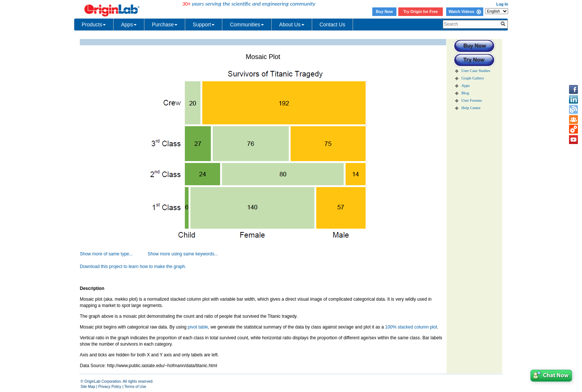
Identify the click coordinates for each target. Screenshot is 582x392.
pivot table (198, 327)
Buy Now (385, 12)
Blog (465, 93)
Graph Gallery (473, 78)
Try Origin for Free (421, 12)
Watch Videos (465, 12)
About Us (292, 24)
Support (204, 24)
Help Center (471, 108)
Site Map (88, 387)
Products (94, 24)
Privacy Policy (110, 387)
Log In (502, 4)
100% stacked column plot (411, 327)
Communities (247, 24)
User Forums (472, 100)
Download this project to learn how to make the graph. (133, 267)
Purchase (165, 24)
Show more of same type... (106, 254)
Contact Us (332, 24)
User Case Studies (476, 71)
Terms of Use (135, 387)
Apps (129, 24)
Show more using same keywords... (183, 254)
